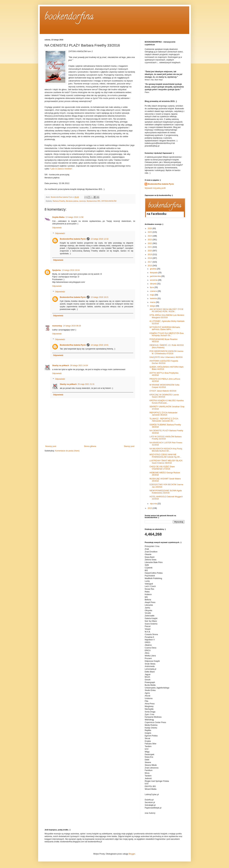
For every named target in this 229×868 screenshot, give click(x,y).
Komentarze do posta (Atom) (67, 451)
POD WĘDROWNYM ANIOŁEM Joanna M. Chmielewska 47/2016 (166, 352)
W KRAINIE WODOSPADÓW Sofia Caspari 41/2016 (164, 386)
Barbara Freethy (59, 201)
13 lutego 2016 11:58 (74, 217)
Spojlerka (56, 270)
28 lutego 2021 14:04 (79, 365)
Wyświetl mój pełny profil (155, 188)
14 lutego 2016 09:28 (72, 326)
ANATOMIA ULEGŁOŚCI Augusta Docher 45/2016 (164, 362)
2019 (150, 255)
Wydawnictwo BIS (94, 201)
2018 (150, 258)
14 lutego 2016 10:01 (99, 345)
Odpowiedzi (60, 233)
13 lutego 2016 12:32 (99, 239)
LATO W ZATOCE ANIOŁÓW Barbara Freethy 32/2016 (165, 438)
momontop (57, 326)
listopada (154, 273)
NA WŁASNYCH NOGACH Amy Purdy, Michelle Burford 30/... (166, 450)
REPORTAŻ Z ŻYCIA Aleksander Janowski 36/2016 (163, 414)
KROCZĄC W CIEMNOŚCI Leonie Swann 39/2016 (164, 396)
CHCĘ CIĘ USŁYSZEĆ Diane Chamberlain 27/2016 (162, 468)
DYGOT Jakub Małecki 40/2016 (163, 391)
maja (152, 295)
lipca (152, 287)
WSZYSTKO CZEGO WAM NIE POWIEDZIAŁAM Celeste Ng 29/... (165, 456)
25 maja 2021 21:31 (86, 384)
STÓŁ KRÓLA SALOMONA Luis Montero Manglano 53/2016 (167, 316)
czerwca (154, 291)
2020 (150, 251)
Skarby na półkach (61, 365)
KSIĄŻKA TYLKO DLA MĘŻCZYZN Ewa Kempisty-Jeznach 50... (167, 334)
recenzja (82, 201)
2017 (150, 262)
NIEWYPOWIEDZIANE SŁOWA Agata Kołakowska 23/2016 (166, 492)
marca (153, 302)
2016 (150, 266)
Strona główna (90, 446)
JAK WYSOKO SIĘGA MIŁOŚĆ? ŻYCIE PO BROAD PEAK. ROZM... (166, 310)
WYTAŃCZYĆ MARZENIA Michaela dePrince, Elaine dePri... (165, 328)
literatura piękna (72, 201)
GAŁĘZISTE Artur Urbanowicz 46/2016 (166, 357)
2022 (150, 243)
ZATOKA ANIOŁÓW (109, 201)
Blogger (132, 854)
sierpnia (154, 284)
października (156, 276)
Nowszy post (51, 446)
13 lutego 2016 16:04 (71, 270)
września (154, 280)
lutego (153, 306)
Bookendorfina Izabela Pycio (73, 239)
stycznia (154, 504)
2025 (150, 232)
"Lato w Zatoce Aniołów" (61, 169)
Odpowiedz (57, 228)
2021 (150, 247)
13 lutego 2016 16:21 (99, 297)
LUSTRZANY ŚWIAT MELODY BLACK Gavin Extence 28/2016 (166, 462)
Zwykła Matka (58, 217)
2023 (150, 240)
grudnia (153, 269)
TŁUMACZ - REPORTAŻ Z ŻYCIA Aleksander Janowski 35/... (164, 420)
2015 (150, 508)
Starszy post (129, 446)
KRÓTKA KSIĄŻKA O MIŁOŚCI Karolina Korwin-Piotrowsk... (167, 402)
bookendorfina (69, 17)
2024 (150, 236)
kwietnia (154, 298)
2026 (150, 228)
